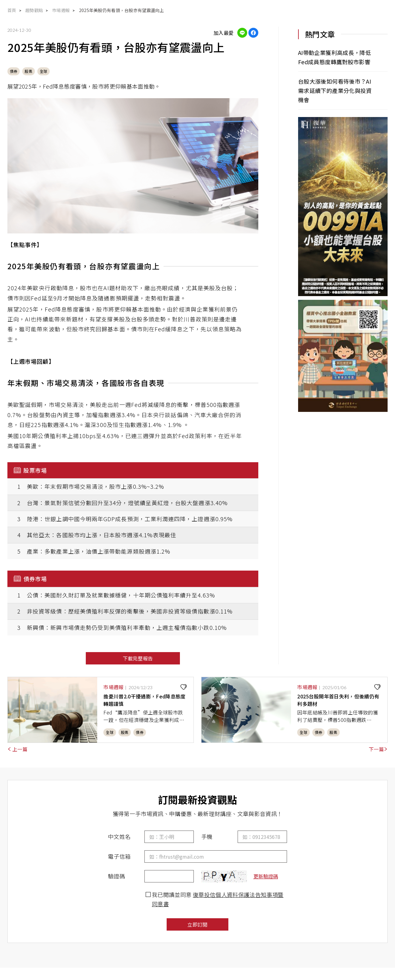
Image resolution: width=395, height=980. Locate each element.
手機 (207, 836)
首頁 (12, 10)
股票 (28, 71)
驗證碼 (116, 876)
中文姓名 (119, 836)
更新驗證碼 (266, 876)
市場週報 (61, 10)
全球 (44, 71)
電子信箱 (119, 856)
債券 (14, 71)
